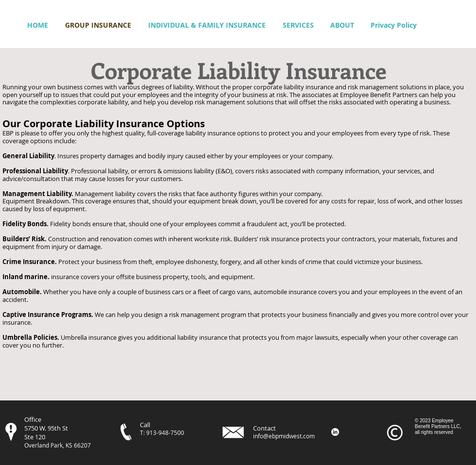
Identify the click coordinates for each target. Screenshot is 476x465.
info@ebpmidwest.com (284, 436)
